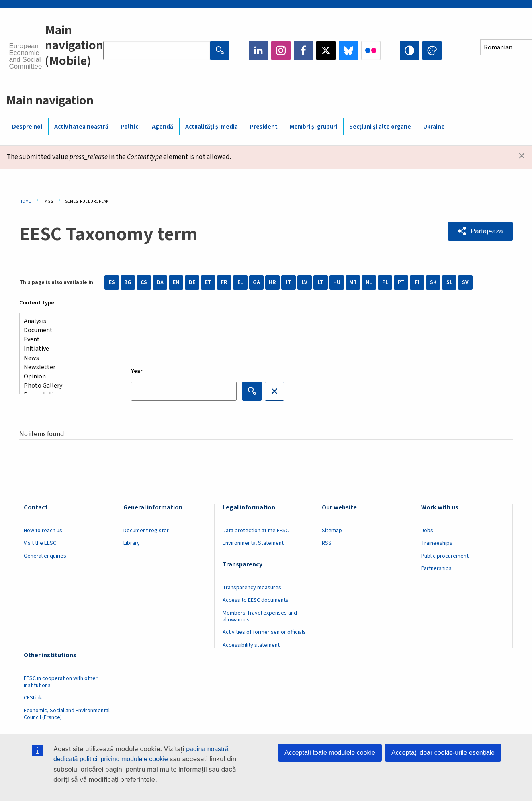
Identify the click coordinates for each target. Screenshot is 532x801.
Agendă (163, 127)
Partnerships (436, 568)
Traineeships (437, 543)
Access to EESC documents (256, 600)
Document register (146, 531)
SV (465, 282)
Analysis (69, 321)
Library (132, 543)
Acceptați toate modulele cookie (330, 753)
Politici (130, 127)
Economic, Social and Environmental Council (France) (67, 714)
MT (353, 282)
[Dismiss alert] (522, 156)
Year (137, 371)
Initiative (69, 349)
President (264, 127)
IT (289, 282)
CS (144, 282)
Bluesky (348, 51)
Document (69, 330)
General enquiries (45, 556)
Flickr (371, 51)
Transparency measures (252, 588)
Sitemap (332, 531)
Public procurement (445, 556)
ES (112, 282)
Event (69, 340)
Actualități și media (212, 127)
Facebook (303, 51)
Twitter (326, 51)
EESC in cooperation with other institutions (61, 682)
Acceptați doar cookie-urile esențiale (443, 753)
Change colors (432, 51)
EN (176, 282)
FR (224, 282)
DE (192, 282)
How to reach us (43, 531)
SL (449, 282)
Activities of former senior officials (264, 632)
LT (321, 282)
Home (25, 201)
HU (337, 282)
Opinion (69, 377)
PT (401, 282)
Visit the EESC (40, 543)
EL (240, 282)
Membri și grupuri (313, 127)
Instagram (281, 51)
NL (369, 282)
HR (272, 282)
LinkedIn (258, 51)
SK (433, 282)
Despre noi (27, 127)
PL (385, 282)
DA (160, 282)
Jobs (427, 531)
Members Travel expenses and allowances (260, 616)
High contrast (409, 51)
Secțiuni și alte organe (380, 127)
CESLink (33, 698)
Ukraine (434, 127)
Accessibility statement (251, 645)
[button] (480, 231)
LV (305, 282)
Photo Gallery (69, 386)
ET (208, 282)
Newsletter (69, 367)
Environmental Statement (253, 543)
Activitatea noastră (81, 127)
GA (256, 282)
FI (417, 282)
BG (128, 282)
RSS (327, 543)
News (69, 358)
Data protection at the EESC (256, 531)
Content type (37, 303)
